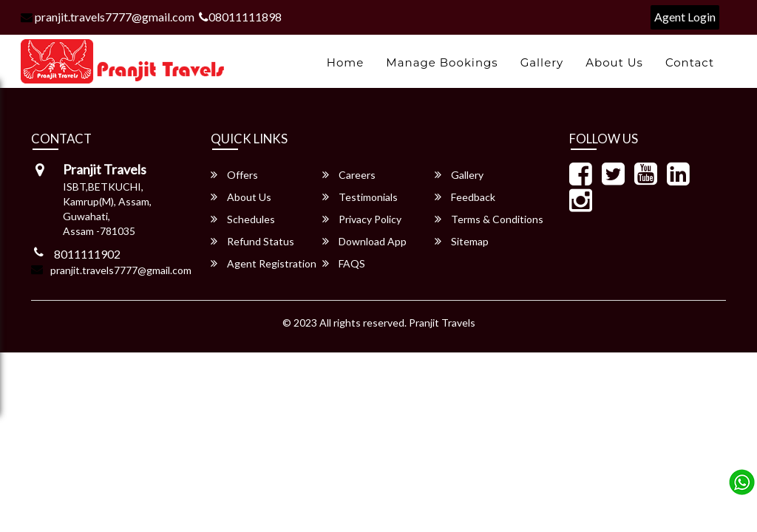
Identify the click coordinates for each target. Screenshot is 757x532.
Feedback (465, 197)
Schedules (243, 219)
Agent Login (685, 17)
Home (346, 62)
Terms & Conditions (489, 219)
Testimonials (360, 197)
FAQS (344, 263)
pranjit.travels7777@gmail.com (108, 17)
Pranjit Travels (442, 323)
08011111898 (240, 17)
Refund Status (252, 241)
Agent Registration (264, 263)
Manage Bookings (442, 62)
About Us (614, 62)
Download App (364, 241)
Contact (690, 62)
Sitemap (462, 241)
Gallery (542, 62)
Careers (349, 175)
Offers (234, 175)
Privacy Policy (362, 219)
